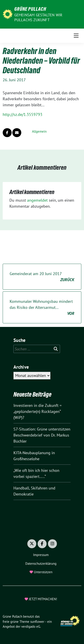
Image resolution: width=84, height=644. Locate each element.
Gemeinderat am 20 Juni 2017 (42, 277)
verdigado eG (31, 626)
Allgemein (39, 131)
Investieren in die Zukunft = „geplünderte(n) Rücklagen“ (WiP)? (38, 411)
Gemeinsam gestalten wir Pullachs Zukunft (38, 17)
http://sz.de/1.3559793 (23, 114)
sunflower (37, 622)
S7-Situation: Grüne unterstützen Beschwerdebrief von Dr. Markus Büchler (42, 435)
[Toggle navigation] (76, 36)
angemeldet (37, 200)
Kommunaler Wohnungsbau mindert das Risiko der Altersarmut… (42, 308)
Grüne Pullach (30, 9)
